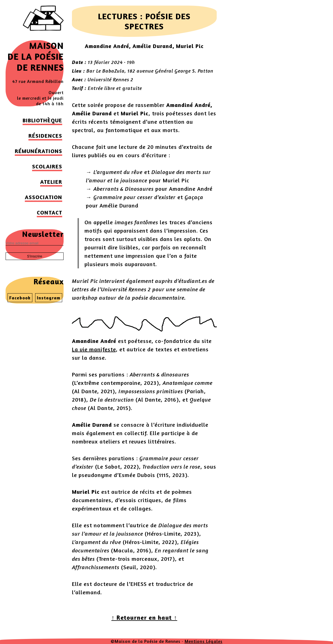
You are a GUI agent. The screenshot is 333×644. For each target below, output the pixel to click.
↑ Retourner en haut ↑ (144, 617)
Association (44, 197)
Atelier (51, 182)
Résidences (45, 136)
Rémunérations (38, 151)
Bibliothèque (42, 120)
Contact (50, 212)
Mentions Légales (204, 641)
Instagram (49, 298)
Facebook (20, 298)
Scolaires (47, 166)
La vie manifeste (94, 349)
